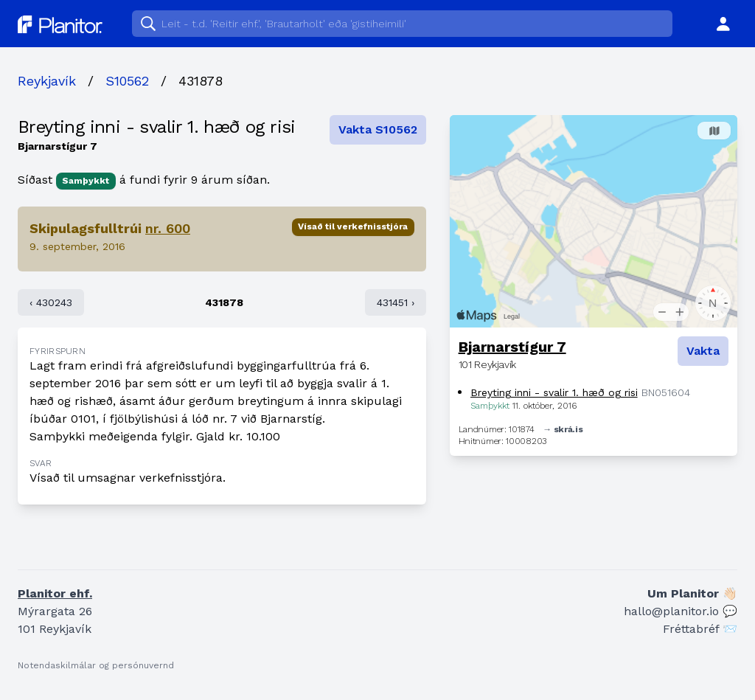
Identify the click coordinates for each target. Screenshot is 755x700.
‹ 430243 (51, 302)
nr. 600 (168, 228)
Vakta (703, 351)
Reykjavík (47, 81)
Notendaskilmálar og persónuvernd (96, 665)
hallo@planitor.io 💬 (681, 611)
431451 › (396, 302)
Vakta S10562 (378, 129)
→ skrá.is (563, 429)
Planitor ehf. (55, 593)
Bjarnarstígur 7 (512, 347)
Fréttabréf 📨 (700, 629)
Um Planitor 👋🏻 (692, 593)
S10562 (127, 81)
